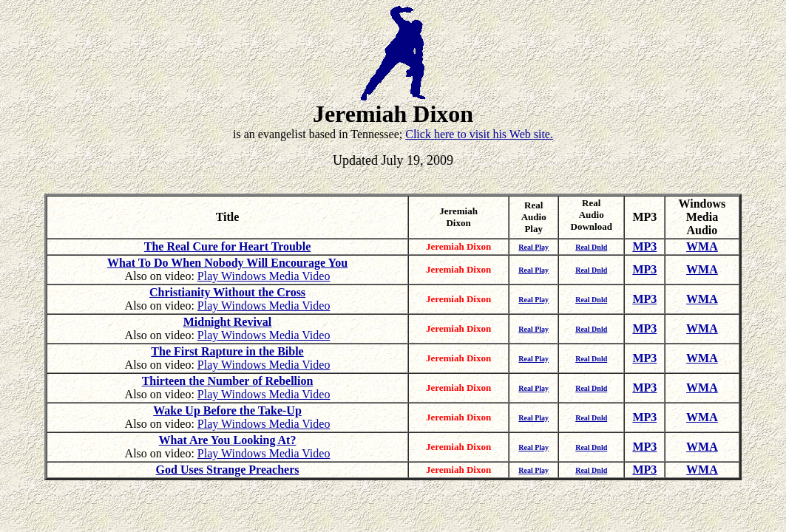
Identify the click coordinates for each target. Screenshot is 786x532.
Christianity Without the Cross (227, 292)
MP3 (644, 246)
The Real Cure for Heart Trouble (228, 246)
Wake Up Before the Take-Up (227, 410)
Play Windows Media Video (264, 276)
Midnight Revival (228, 322)
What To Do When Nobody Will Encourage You (227, 263)
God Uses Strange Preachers (228, 470)
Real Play (533, 247)
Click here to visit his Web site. (479, 134)
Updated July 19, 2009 (393, 160)
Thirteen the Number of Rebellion (228, 381)
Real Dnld (591, 247)
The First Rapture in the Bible (227, 351)
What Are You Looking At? (228, 440)
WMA (702, 246)
